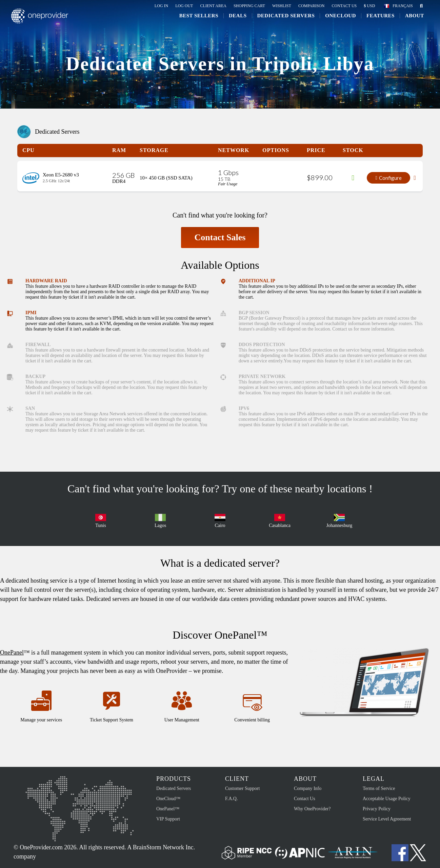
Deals (235, 21)
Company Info (308, 788)
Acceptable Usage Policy (387, 799)
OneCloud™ (168, 799)
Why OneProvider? (312, 809)
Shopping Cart (249, 6)
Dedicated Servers (283, 21)
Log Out (184, 6)
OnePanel (12, 653)
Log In (161, 6)
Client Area (213, 6)
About (412, 21)
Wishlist (282, 6)
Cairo (220, 520)
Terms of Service (379, 788)
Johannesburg (339, 520)
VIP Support (168, 819)
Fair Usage (228, 184)
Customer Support (242, 788)
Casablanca (280, 520)
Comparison (312, 6)
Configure (388, 178)
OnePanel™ (168, 809)
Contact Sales (220, 237)
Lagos (160, 520)
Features (378, 21)
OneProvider (44, 21)
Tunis (101, 520)
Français (403, 6)
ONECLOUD (338, 21)
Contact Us (344, 6)
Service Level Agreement (387, 819)
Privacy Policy (377, 809)
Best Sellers (196, 21)
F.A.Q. (231, 799)
